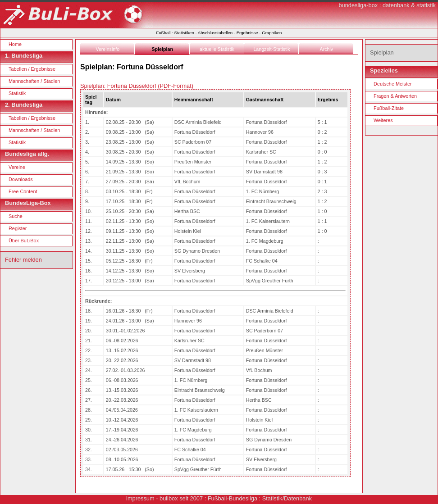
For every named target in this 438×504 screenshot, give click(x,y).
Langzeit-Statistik (271, 49)
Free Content (23, 191)
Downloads (21, 179)
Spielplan (162, 49)
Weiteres (383, 120)
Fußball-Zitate (389, 108)
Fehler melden (23, 260)
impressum (140, 498)
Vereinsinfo (107, 49)
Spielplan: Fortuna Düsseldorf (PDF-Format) (137, 86)
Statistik (17, 93)
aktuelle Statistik (217, 49)
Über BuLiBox (24, 241)
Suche (16, 216)
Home (15, 44)
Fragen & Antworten (395, 96)
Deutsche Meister (393, 84)
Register (18, 228)
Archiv (327, 49)
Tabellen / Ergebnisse (32, 69)
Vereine (17, 167)
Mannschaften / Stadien (34, 81)
